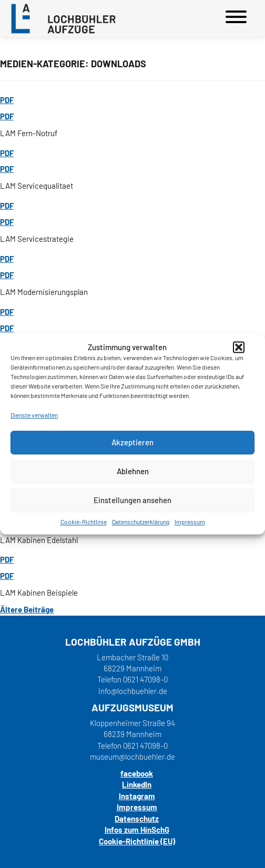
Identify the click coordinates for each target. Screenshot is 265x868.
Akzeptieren (132, 442)
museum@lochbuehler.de (132, 757)
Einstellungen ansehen (132, 500)
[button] (239, 348)
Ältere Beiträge (27, 609)
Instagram (137, 796)
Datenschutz (137, 819)
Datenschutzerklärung (141, 522)
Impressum (190, 522)
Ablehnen (133, 471)
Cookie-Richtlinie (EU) (137, 841)
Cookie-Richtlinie (84, 522)
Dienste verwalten (34, 415)
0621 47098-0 (145, 679)
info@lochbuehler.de (133, 691)
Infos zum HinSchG (137, 830)
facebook (137, 773)
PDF (7, 100)
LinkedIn (137, 784)
